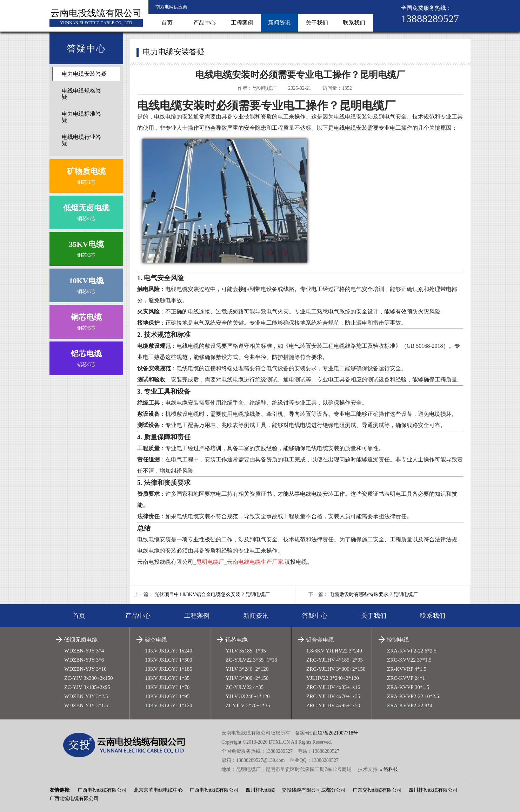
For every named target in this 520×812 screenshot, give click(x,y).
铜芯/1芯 (86, 174)
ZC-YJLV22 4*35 (245, 687)
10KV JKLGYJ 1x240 (169, 651)
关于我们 (317, 23)
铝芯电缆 (236, 640)
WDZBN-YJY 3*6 (84, 660)
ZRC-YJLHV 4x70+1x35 (333, 696)
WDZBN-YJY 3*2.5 (86, 696)
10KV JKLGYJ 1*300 (169, 660)
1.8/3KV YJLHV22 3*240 (334, 651)
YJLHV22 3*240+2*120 (333, 678)
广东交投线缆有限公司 (377, 790)
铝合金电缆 (320, 640)
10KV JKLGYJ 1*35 (167, 678)
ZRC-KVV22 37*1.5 (409, 660)
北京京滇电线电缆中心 (158, 790)
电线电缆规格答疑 (81, 94)
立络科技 (388, 769)
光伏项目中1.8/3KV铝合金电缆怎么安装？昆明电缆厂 (212, 594)
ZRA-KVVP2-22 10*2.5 (413, 696)
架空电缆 (156, 640)
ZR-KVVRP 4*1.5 (407, 669)
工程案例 (242, 23)
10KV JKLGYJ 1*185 (169, 669)
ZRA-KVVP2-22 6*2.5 (412, 651)
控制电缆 (398, 640)
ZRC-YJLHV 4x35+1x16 (333, 687)
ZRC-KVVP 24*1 (406, 678)
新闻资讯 (279, 23)
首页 (167, 23)
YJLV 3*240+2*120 (247, 669)
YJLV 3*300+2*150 (247, 678)
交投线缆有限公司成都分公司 (314, 790)
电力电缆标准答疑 (81, 117)
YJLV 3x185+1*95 (246, 651)
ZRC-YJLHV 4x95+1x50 (333, 705)
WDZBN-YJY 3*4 (84, 651)
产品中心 (205, 23)
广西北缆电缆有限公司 (74, 799)
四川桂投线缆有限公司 (433, 790)
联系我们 (354, 23)
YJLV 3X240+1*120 (248, 696)
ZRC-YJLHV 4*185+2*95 (335, 660)
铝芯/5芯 (86, 357)
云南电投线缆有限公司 (96, 13)
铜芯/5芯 (86, 211)
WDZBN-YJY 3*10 (85, 669)
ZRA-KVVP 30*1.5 (408, 687)
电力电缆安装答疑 (84, 74)
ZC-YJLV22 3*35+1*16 (251, 660)
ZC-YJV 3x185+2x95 (87, 687)
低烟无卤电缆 (81, 640)
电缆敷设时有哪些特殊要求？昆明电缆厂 (374, 594)
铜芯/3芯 (86, 247)
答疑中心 (315, 616)
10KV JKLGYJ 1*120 (169, 705)
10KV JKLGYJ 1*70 (167, 687)
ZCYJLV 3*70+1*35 (248, 705)
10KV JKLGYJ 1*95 (167, 696)
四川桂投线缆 (260, 790)
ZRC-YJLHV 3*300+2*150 (336, 669)
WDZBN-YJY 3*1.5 (86, 705)
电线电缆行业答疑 (81, 140)
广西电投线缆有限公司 (102, 790)
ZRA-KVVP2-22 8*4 (410, 705)
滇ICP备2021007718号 (335, 733)
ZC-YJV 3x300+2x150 (89, 678)
